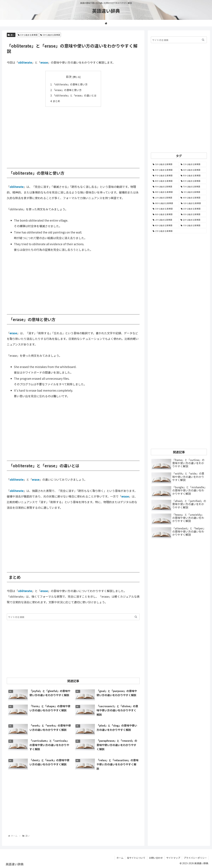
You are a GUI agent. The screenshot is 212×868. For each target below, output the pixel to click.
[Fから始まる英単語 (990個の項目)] (165, 187)
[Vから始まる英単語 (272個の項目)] (193, 214)
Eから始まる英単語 (28, 35)
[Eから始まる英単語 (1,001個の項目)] (193, 181)
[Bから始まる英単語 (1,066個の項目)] (165, 181)
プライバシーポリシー (195, 858)
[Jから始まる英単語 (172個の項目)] (165, 220)
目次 (69, 77)
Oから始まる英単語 (50, 35)
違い (11, 35)
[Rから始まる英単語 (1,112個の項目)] (193, 175)
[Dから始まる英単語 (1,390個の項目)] (165, 170)
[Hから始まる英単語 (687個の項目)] (193, 198)
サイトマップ (173, 858)
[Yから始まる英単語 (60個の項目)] (193, 225)
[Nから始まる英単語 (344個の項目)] (165, 214)
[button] (136, 617)
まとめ (56, 101)
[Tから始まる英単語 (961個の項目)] (193, 187)
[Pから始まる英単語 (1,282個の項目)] (165, 175)
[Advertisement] (73, 135)
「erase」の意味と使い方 (67, 90)
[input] (73, 617)
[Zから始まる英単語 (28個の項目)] (179, 231)
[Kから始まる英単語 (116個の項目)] (165, 225)
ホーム (120, 858)
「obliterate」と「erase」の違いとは (75, 95)
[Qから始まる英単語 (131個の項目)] (193, 220)
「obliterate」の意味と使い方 (70, 84)
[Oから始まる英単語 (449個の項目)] (165, 209)
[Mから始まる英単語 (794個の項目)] (165, 192)
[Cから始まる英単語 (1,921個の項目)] (193, 164)
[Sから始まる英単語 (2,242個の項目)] (165, 164)
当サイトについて (136, 858)
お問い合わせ (156, 858)
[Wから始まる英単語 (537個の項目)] (165, 203)
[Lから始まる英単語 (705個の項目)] (165, 198)
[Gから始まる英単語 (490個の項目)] (193, 203)
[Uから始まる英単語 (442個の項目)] (193, 209)
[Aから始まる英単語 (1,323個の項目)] (193, 170)
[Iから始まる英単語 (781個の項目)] (193, 192)
